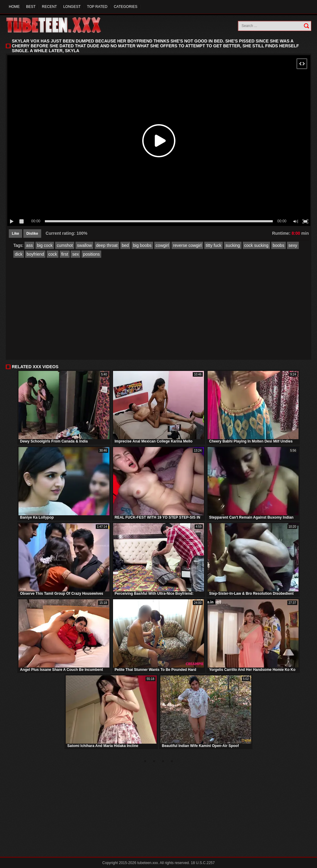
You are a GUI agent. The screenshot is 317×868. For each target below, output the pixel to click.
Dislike (32, 234)
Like (15, 234)
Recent (49, 7)
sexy (293, 245)
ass (29, 245)
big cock (45, 245)
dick (19, 254)
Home (14, 7)
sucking (233, 245)
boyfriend (35, 254)
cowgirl (162, 245)
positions (91, 254)
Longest (72, 7)
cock (53, 254)
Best (31, 7)
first (65, 254)
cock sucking (256, 245)
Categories (125, 7)
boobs (279, 245)
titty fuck (214, 245)
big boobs (142, 245)
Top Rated (97, 7)
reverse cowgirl (187, 245)
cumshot (65, 245)
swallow (84, 245)
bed (125, 245)
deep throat (107, 245)
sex (75, 254)
